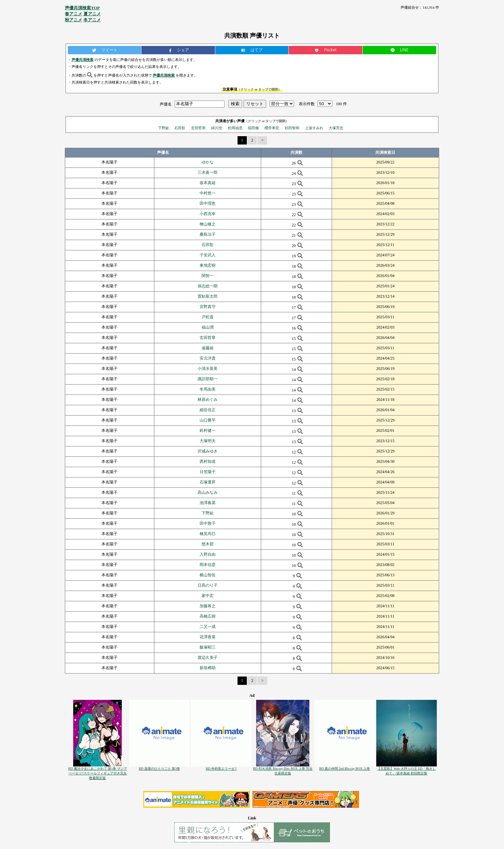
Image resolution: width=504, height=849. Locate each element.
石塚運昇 (208, 482)
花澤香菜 (208, 637)
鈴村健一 (208, 430)
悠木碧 (208, 544)
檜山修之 (208, 224)
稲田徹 (253, 128)
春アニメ (74, 14)
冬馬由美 (208, 389)
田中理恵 (208, 203)
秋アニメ (74, 20)
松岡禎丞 (235, 128)
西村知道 (208, 461)
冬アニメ (92, 20)
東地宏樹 (208, 265)
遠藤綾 (208, 348)
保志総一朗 (208, 286)
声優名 (166, 104)
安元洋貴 (208, 358)
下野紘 (164, 128)
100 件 (341, 104)
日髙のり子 (208, 585)
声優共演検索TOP (82, 8)
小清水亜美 (208, 369)
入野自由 (208, 554)
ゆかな (208, 162)
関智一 (208, 276)
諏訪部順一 (208, 379)
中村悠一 (208, 193)
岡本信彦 (208, 565)
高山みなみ (208, 492)
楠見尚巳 (208, 534)
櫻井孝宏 (272, 128)
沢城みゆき (208, 451)
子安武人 (208, 255)
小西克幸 (208, 214)
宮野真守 (208, 307)
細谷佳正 (208, 410)
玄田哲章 (198, 128)
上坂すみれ (314, 128)
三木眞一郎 (208, 172)
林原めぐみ (208, 400)
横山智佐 (208, 575)
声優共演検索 (83, 60)
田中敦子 (208, 523)
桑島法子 (208, 234)
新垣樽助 (208, 668)
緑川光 (217, 128)
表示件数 (307, 104)
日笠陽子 (208, 472)
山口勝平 (208, 420)
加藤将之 (208, 606)
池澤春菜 (208, 503)
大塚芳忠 (336, 128)
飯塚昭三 (208, 647)
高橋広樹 (208, 616)
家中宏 (208, 596)
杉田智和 (292, 128)
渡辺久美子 (208, 658)
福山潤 (208, 327)
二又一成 (208, 627)
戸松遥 (208, 317)
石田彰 (180, 128)
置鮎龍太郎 (208, 296)
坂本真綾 (208, 183)
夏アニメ (92, 14)
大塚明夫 (208, 441)
